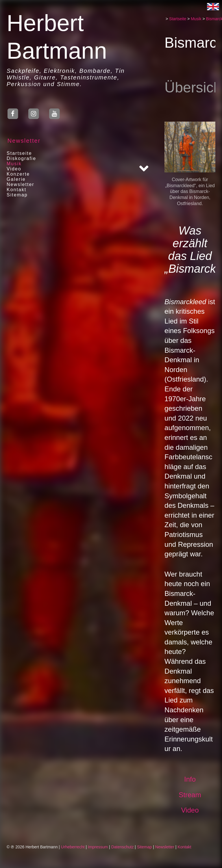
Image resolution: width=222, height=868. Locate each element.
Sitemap (15, 195)
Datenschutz (123, 847)
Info (191, 779)
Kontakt (14, 190)
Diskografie (19, 158)
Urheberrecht (73, 847)
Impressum (98, 847)
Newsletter (22, 141)
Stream (191, 795)
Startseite (17, 153)
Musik (12, 164)
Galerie (14, 179)
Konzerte (16, 174)
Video (12, 169)
